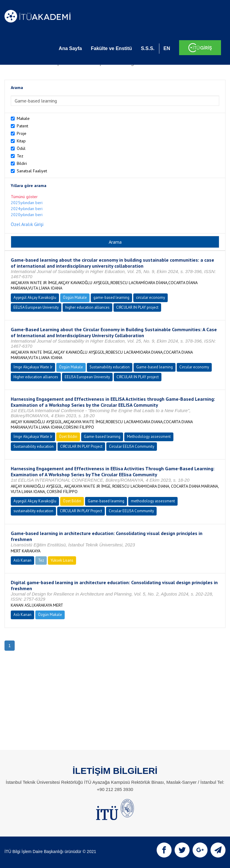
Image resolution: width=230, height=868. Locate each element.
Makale (23, 118)
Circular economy (194, 367)
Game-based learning (155, 367)
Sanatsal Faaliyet (32, 171)
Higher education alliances (36, 377)
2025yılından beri (27, 203)
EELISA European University (36, 307)
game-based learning (111, 297)
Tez (20, 156)
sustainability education (33, 511)
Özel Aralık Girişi (27, 224)
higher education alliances (87, 307)
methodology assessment (153, 501)
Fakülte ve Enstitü (111, 48)
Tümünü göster (24, 197)
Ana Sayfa (70, 48)
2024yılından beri (27, 209)
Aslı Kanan (22, 560)
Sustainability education (110, 367)
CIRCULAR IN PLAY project (137, 307)
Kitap (21, 141)
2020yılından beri (27, 215)
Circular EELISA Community (132, 446)
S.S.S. (147, 48)
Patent (22, 126)
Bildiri (22, 163)
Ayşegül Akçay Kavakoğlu (35, 297)
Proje (22, 133)
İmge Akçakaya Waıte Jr (33, 367)
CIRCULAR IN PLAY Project (81, 446)
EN (167, 48)
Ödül (21, 148)
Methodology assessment (149, 437)
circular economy (150, 297)
